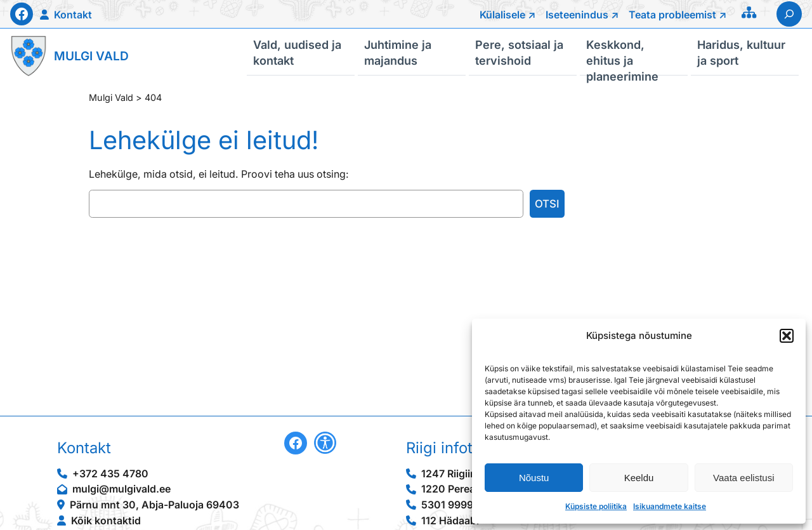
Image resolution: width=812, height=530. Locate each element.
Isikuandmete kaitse (670, 506)
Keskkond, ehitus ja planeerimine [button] (622, 56)
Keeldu (639, 478)
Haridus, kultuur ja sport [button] (741, 52)
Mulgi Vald (91, 56)
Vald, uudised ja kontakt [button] (297, 52)
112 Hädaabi (450, 521)
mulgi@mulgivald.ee (121, 489)
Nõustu (534, 478)
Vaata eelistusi (743, 478)
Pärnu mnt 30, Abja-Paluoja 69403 (154, 505)
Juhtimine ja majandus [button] (398, 52)
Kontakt (73, 15)
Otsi (547, 204)
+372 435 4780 (110, 474)
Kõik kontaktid (106, 521)
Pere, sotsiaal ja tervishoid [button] (519, 52)
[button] (787, 336)
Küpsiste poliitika (596, 506)
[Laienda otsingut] (789, 14)
